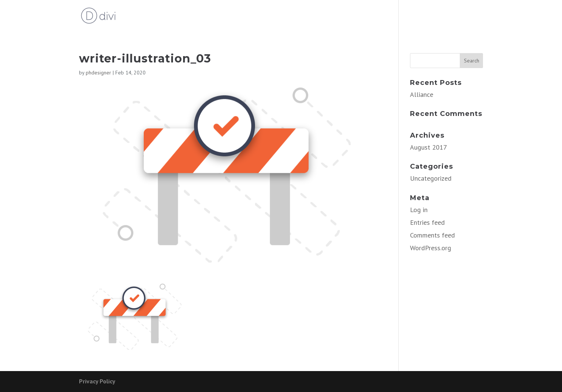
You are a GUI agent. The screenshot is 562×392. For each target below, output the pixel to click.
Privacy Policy (97, 381)
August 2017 (429, 147)
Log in (419, 210)
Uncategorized (431, 178)
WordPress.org (431, 248)
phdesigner (98, 73)
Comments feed (432, 235)
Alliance (422, 94)
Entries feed (427, 222)
